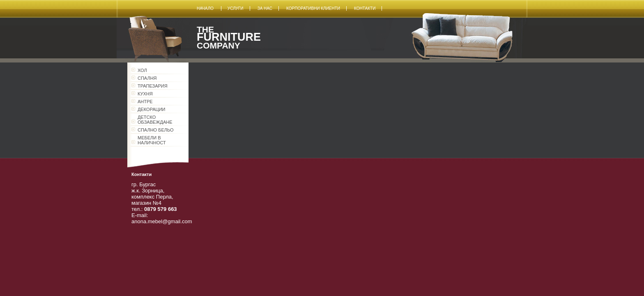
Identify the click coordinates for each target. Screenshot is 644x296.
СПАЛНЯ (147, 78)
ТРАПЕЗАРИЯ (153, 86)
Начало (206, 8)
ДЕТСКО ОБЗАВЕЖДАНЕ (155, 120)
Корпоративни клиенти (313, 8)
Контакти (365, 8)
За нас (265, 8)
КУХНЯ (145, 94)
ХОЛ (142, 70)
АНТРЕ (145, 102)
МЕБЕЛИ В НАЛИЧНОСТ (152, 140)
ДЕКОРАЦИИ (152, 109)
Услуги (236, 8)
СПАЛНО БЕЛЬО (156, 130)
